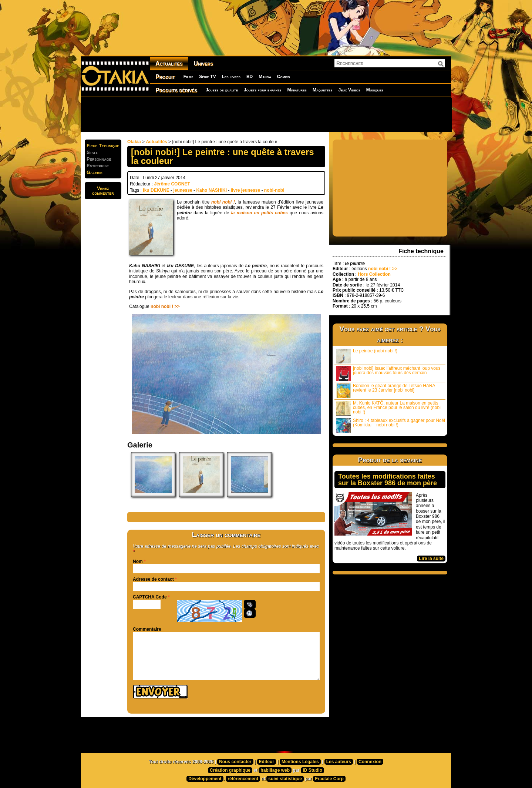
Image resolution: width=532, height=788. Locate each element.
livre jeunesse (245, 190)
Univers (203, 63)
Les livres (231, 77)
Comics (284, 77)
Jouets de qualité (222, 90)
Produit (165, 77)
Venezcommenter (103, 191)
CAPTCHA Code (150, 597)
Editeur (267, 762)
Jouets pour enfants (262, 90)
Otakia (134, 142)
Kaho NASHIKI (211, 190)
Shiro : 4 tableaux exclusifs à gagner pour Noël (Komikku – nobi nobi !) (391, 425)
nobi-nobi (274, 190)
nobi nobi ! (223, 202)
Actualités (169, 63)
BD (250, 77)
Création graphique (230, 770)
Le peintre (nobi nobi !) (367, 356)
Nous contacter (235, 762)
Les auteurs (339, 762)
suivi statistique (285, 779)
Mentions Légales (300, 762)
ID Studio (312, 770)
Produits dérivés (176, 90)
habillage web (275, 770)
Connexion (370, 762)
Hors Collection (374, 274)
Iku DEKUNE (156, 190)
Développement (205, 779)
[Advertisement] (266, 115)
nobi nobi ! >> (165, 306)
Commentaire (147, 629)
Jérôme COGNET (172, 184)
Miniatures (297, 90)
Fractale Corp (329, 779)
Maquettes (323, 90)
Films (188, 77)
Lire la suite (431, 559)
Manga (265, 77)
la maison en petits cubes (260, 213)
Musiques (375, 90)
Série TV (207, 77)
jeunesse (183, 190)
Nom (138, 561)
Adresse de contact (153, 579)
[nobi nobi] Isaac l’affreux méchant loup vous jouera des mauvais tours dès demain (388, 373)
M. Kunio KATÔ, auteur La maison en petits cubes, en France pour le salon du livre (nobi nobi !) (388, 408)
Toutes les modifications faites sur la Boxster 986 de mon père (388, 480)
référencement (243, 779)
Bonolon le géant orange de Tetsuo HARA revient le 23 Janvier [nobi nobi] (386, 391)
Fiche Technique (103, 146)
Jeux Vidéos (349, 90)
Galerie (95, 172)
